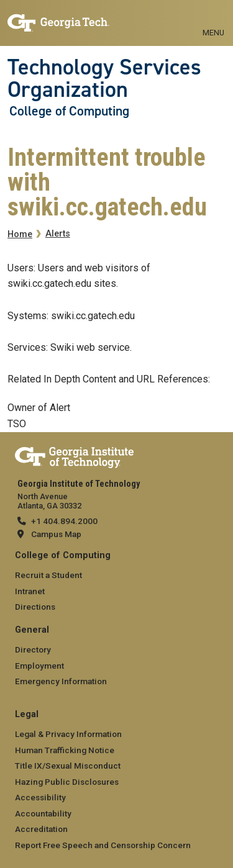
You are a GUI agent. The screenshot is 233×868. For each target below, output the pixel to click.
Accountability (43, 813)
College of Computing (69, 111)
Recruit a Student (48, 575)
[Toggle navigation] (213, 19)
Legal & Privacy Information (68, 734)
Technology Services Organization (104, 79)
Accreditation (41, 829)
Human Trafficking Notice (65, 750)
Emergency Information (61, 681)
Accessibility (40, 797)
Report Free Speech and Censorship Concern (103, 845)
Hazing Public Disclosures (67, 782)
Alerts (58, 234)
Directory (33, 649)
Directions (35, 607)
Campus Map (56, 534)
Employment (39, 666)
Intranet (30, 591)
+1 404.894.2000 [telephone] (64, 521)
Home (20, 234)
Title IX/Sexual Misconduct (68, 766)
